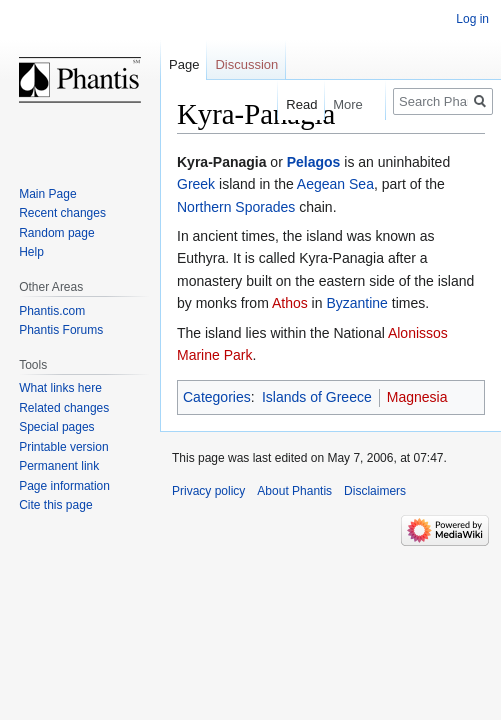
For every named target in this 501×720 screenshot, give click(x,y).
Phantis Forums (61, 330)
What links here (60, 388)
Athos (290, 303)
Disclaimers (375, 491)
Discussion (246, 64)
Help (31, 252)
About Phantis (294, 491)
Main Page (47, 194)
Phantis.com (52, 311)
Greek (196, 184)
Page (184, 64)
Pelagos (314, 162)
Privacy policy (208, 491)
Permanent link (59, 466)
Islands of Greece (317, 397)
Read (294, 104)
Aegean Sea (335, 184)
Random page (56, 233)
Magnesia (417, 397)
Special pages (56, 427)
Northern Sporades (236, 207)
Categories (217, 397)
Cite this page (55, 505)
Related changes (64, 408)
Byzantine (356, 303)
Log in (472, 19)
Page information (64, 486)
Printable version (63, 447)
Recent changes (62, 213)
